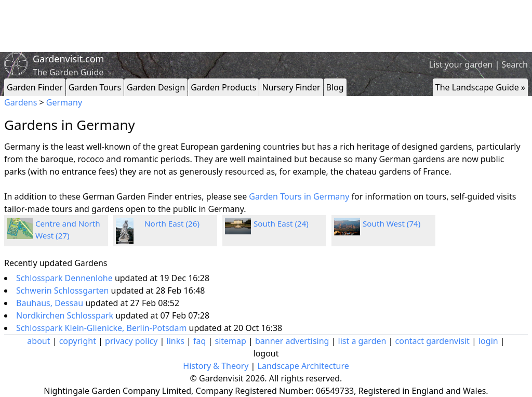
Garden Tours (95, 87)
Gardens (21, 102)
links (176, 341)
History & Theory (216, 366)
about (38, 341)
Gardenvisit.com (68, 59)
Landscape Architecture (303, 366)
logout (266, 353)
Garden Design (156, 87)
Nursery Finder (291, 87)
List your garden (461, 64)
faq (199, 341)
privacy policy (131, 341)
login (488, 341)
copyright (78, 341)
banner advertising (292, 341)
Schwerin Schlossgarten (64, 290)
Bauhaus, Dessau (51, 303)
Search (515, 64)
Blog (335, 87)
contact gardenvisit (433, 341)
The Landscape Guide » (480, 87)
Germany (64, 102)
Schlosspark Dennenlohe (65, 278)
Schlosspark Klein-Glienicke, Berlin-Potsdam (103, 328)
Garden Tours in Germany (299, 196)
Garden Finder (35, 87)
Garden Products (223, 87)
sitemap (231, 341)
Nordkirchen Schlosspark (66, 315)
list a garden (362, 341)
